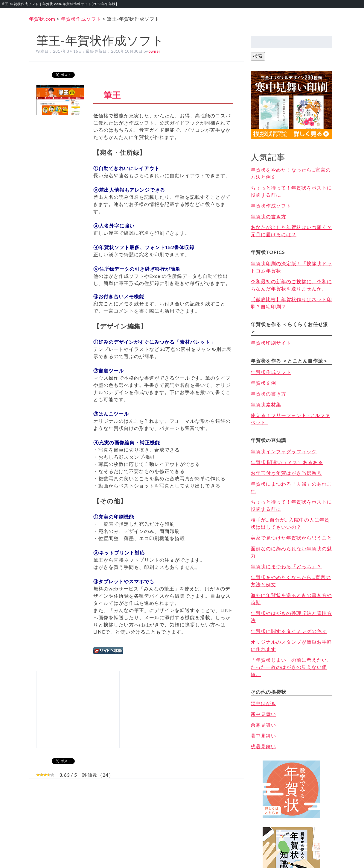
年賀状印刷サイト (271, 343)
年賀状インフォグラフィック (284, 451)
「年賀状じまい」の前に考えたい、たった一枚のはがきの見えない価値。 (291, 667)
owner (154, 51)
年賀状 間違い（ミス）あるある (287, 462)
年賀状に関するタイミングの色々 (289, 631)
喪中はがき (263, 703)
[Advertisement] (77, 708)
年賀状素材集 (266, 404)
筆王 (112, 95)
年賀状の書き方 (268, 216)
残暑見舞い (263, 746)
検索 (258, 56)
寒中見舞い (263, 714)
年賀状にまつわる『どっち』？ (286, 566)
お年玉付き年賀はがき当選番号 (286, 473)
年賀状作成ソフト (271, 206)
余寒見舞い (263, 725)
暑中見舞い (263, 736)
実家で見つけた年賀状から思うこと (291, 538)
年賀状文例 (263, 383)
